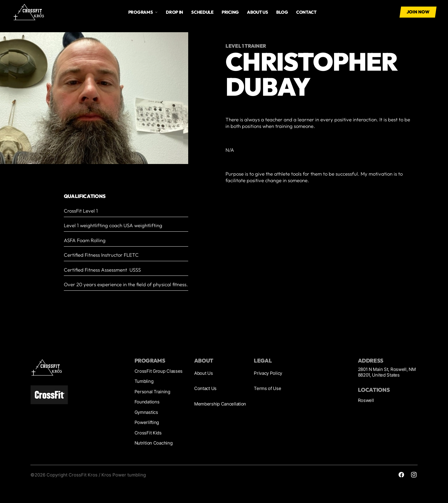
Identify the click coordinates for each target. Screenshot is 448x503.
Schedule (202, 12)
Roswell (366, 400)
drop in (174, 12)
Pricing (230, 12)
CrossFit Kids (148, 433)
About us (258, 12)
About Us (204, 373)
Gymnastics (146, 412)
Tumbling (144, 381)
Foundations (147, 402)
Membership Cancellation (220, 404)
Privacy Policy (268, 373)
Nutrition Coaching (154, 443)
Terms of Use (268, 389)
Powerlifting (147, 422)
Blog (282, 12)
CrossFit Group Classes (159, 371)
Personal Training (152, 392)
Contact (306, 12)
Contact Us (205, 389)
